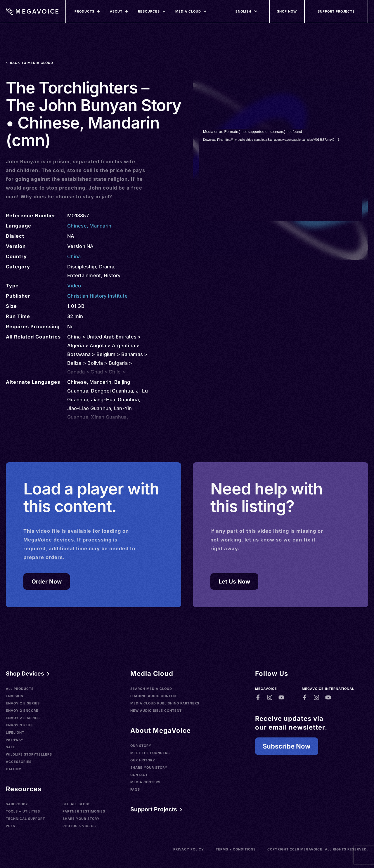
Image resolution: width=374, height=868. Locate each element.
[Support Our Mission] (336, 11)
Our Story (141, 746)
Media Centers (145, 782)
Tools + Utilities (23, 811)
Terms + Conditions (236, 849)
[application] (280, 175)
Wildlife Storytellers (29, 754)
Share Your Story (81, 819)
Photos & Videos (79, 826)
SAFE (11, 747)
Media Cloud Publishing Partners (165, 703)
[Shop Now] (287, 11)
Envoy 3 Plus (19, 725)
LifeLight (15, 732)
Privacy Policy (189, 849)
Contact (139, 775)
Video (74, 286)
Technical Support (25, 819)
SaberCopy (17, 804)
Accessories (19, 762)
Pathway (15, 740)
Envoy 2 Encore (22, 711)
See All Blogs (77, 804)
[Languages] (243, 11)
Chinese (77, 226)
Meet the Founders (150, 753)
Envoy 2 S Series (23, 718)
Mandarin (100, 226)
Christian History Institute (97, 296)
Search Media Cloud (151, 689)
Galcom (14, 769)
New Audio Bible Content (156, 711)
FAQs (135, 789)
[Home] (32, 11)
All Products (20, 689)
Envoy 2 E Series (23, 703)
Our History (143, 760)
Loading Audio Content (154, 696)
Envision (15, 696)
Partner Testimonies (84, 811)
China (74, 256)
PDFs (11, 826)
